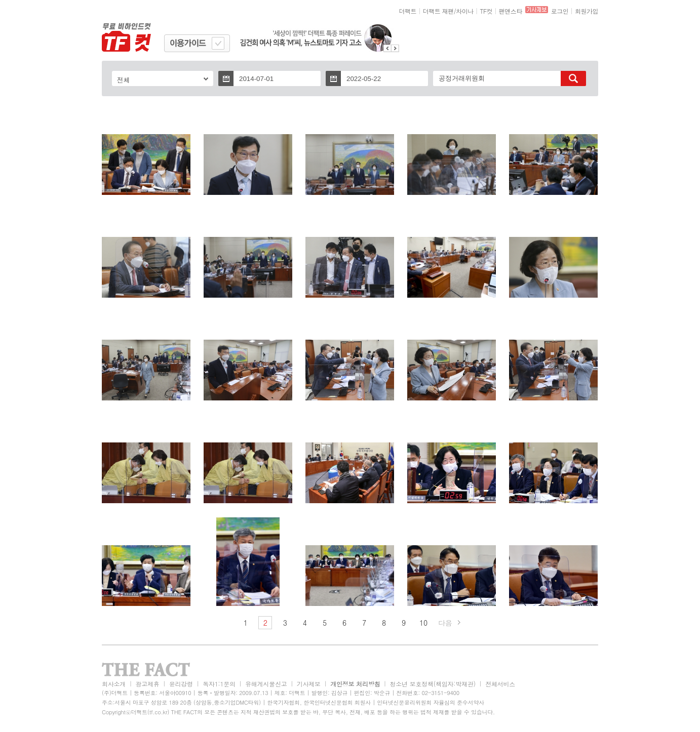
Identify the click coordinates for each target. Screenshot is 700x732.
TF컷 (486, 11)
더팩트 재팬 (438, 11)
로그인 (560, 11)
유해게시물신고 (266, 684)
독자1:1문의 (219, 684)
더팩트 (408, 11)
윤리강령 (181, 684)
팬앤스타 (511, 11)
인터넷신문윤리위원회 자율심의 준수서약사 (431, 702)
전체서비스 (500, 684)
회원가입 (587, 11)
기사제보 (309, 684)
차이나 (465, 11)
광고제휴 (147, 684)
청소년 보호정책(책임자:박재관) (433, 684)
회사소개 (114, 684)
